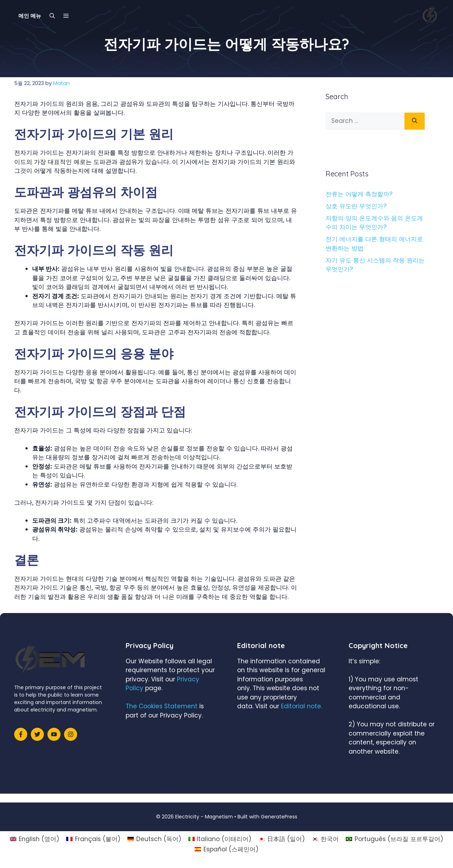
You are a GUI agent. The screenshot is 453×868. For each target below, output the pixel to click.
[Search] (415, 121)
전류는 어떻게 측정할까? (359, 194)
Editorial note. (302, 706)
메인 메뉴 (30, 16)
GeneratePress (279, 817)
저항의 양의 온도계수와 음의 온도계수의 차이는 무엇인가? (374, 223)
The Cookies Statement (162, 706)
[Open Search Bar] (52, 16)
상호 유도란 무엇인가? (356, 206)
